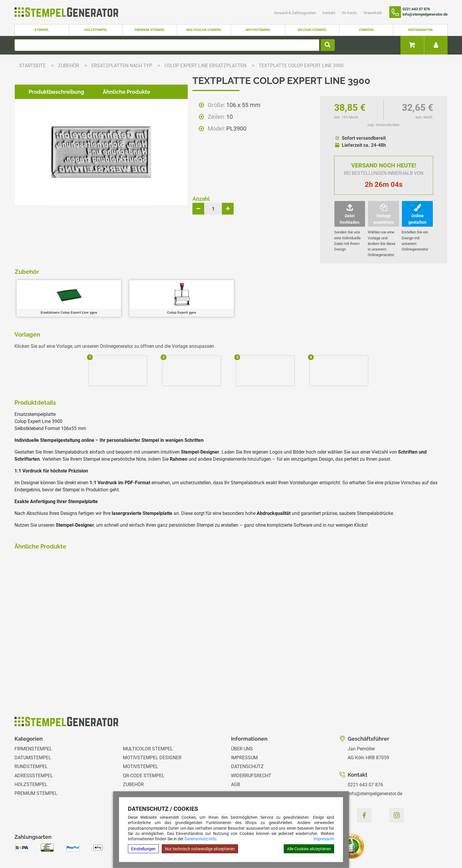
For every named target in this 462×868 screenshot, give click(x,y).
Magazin (241, 789)
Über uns (242, 717)
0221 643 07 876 (365, 753)
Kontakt (329, 13)
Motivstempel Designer (152, 726)
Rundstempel (31, 735)
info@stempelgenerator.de (375, 762)
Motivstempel (258, 30)
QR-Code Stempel (312, 30)
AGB (236, 753)
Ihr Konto (350, 13)
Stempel (42, 30)
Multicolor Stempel (204, 30)
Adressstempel (34, 744)
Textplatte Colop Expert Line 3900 (301, 66)
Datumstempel (33, 726)
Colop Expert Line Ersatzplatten (206, 66)
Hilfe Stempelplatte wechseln (406, 844)
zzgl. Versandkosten (383, 125)
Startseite (32, 66)
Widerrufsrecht (251, 744)
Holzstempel (96, 30)
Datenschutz (247, 735)
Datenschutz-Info (200, 839)
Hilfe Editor (26, 844)
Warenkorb (373, 13)
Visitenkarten (420, 30)
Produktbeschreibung (52, 351)
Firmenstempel (33, 717)
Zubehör (366, 30)
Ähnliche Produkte (122, 351)
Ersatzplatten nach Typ (122, 66)
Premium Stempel (150, 30)
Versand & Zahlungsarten (295, 13)
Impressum (324, 839)
